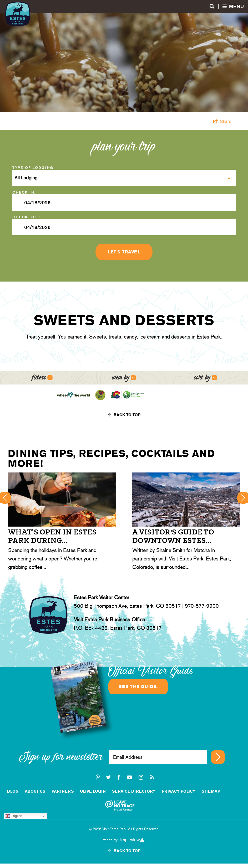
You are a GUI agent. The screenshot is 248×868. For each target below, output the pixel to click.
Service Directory (134, 791)
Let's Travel (124, 252)
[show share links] (222, 122)
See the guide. (138, 687)
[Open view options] (124, 378)
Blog (13, 791)
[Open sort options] (206, 378)
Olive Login (93, 791)
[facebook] (119, 778)
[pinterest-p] (98, 778)
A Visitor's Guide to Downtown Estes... (173, 536)
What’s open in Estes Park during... (52, 536)
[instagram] (141, 778)
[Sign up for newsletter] (218, 757)
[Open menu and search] (227, 7)
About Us (35, 791)
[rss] (152, 778)
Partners (63, 791)
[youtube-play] (130, 778)
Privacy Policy (179, 791)
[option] (62, 523)
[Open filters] (42, 378)
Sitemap (211, 791)
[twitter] (108, 778)
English (14, 816)
